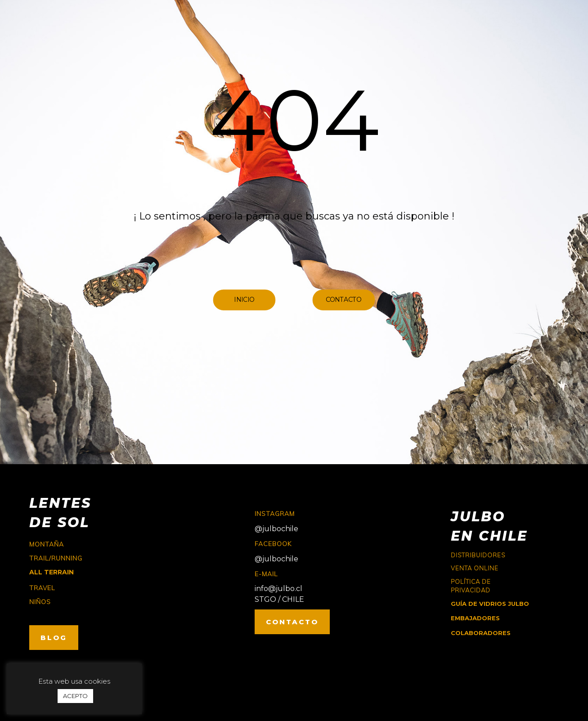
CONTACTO (292, 622)
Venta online (475, 568)
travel (42, 588)
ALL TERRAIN (52, 572)
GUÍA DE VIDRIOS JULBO (490, 604)
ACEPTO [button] (75, 696)
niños (40, 602)
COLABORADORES (481, 633)
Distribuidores (478, 555)
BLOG (54, 638)
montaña (47, 544)
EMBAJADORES (475, 618)
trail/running (56, 558)
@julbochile (276, 529)
